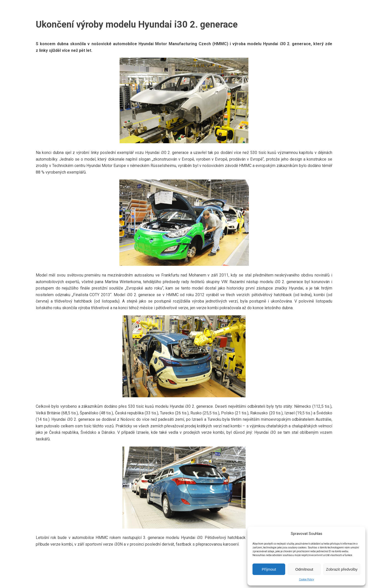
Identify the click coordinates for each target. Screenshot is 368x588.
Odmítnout (304, 569)
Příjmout (269, 569)
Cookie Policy (307, 579)
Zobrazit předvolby (342, 569)
